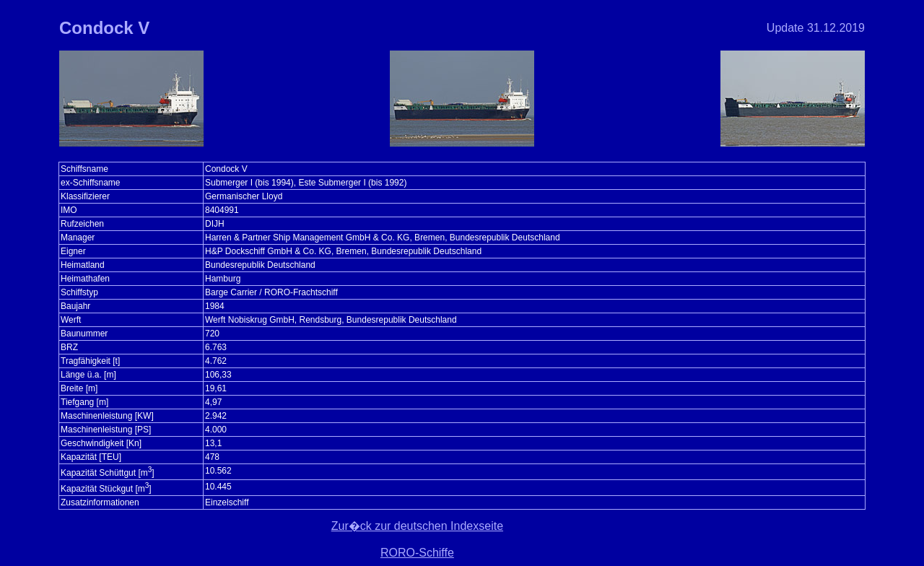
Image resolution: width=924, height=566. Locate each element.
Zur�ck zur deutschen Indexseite (417, 526)
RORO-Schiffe (417, 553)
